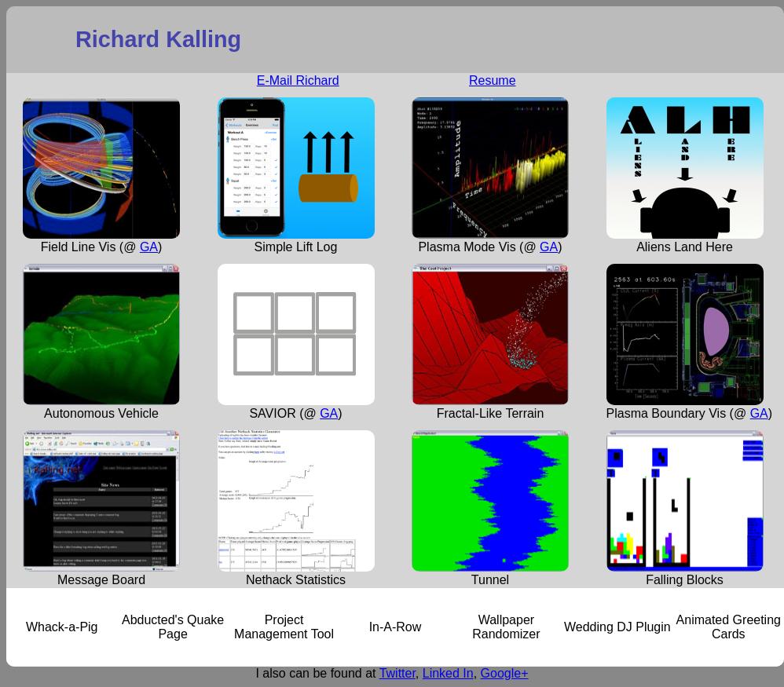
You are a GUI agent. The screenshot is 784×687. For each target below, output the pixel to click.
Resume (493, 80)
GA (149, 247)
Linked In (448, 673)
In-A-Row (396, 627)
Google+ (505, 673)
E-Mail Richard (298, 80)
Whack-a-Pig (62, 627)
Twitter (397, 673)
